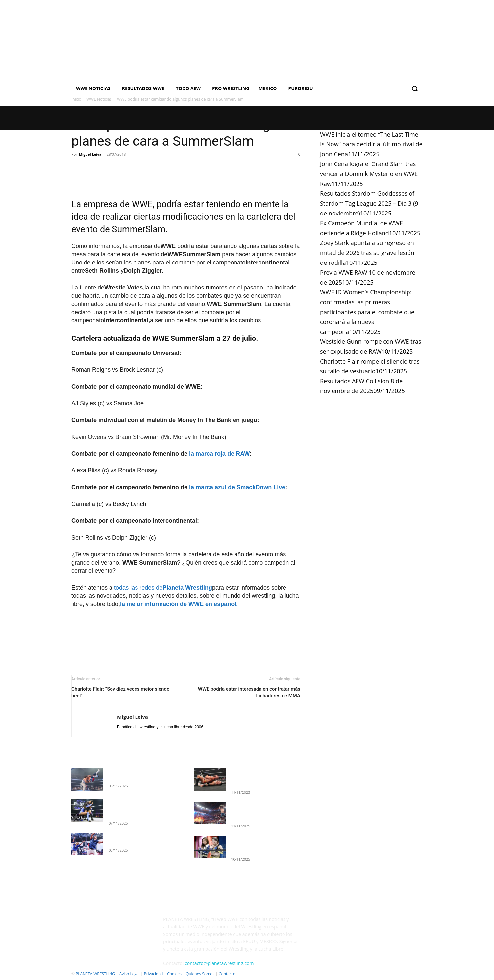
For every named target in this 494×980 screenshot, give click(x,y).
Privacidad (153, 974)
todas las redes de (163, 588)
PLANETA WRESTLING (95, 974)
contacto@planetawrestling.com (219, 963)
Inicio (76, 99)
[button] (415, 88)
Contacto (227, 974)
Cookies (174, 974)
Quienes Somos (200, 974)
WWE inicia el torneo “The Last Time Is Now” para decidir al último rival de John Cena (371, 144)
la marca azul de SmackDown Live (237, 487)
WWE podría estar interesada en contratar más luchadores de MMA (249, 692)
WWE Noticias (99, 99)
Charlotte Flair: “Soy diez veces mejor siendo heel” (120, 692)
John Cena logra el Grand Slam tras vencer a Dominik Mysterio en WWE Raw (369, 174)
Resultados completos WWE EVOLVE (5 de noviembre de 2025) (137, 809)
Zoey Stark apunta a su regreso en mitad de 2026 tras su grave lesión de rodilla (367, 253)
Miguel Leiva (90, 154)
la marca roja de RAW (219, 454)
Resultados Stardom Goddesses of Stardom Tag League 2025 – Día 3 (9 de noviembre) (369, 203)
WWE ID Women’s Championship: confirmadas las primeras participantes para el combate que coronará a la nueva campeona (367, 312)
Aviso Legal (130, 974)
